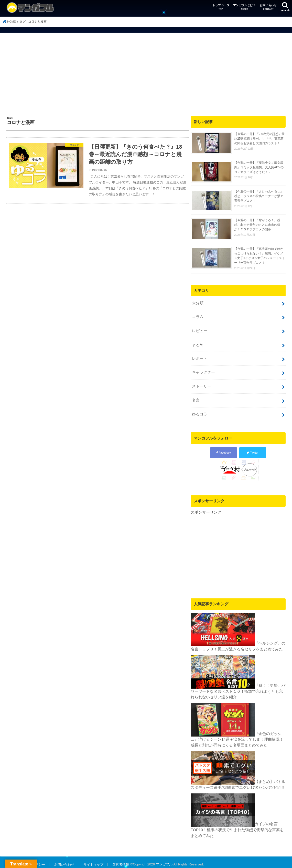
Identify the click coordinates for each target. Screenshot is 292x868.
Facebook (224, 450)
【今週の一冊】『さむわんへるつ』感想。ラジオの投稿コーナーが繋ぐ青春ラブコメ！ (259, 196)
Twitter (252, 450)
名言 (196, 398)
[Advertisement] (146, 78)
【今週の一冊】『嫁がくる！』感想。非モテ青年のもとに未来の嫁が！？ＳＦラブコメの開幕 (257, 225)
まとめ (198, 343)
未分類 (198, 303)
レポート (200, 357)
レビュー (200, 330)
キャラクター (203, 371)
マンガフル (162, 860)
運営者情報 (119, 860)
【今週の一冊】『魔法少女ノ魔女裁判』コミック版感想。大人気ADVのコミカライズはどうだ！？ (259, 167)
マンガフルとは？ (244, 7)
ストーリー (202, 384)
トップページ (221, 7)
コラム (198, 316)
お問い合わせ (268, 7)
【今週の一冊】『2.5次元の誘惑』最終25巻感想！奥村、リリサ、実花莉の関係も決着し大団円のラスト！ (259, 139)
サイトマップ (92, 860)
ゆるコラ (200, 411)
